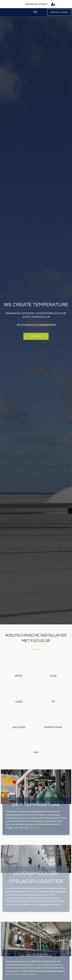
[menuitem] (61, 4)
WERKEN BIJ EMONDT (37, 4)
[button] (35, 12)
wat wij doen (35, 828)
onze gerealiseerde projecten (23, 974)
